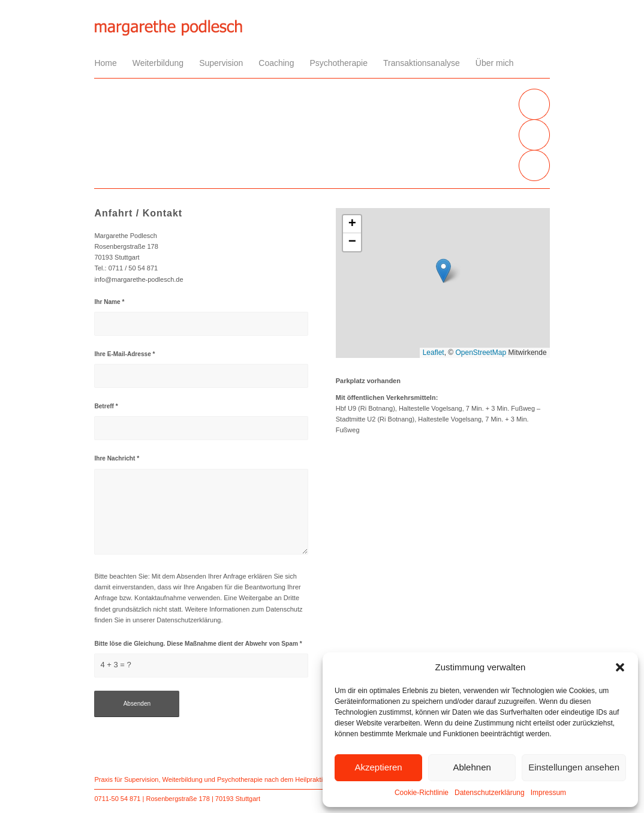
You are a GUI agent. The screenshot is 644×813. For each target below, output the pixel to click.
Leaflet (434, 353)
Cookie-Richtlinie (422, 793)
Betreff (106, 406)
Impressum (548, 793)
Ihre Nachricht (117, 458)
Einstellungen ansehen (574, 767)
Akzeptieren (378, 767)
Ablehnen (472, 767)
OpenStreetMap (481, 353)
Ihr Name (109, 302)
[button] (620, 667)
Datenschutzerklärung (490, 793)
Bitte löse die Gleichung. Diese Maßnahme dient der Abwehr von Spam (198, 644)
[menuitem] (109, 63)
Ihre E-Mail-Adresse (124, 354)
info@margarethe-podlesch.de (139, 279)
